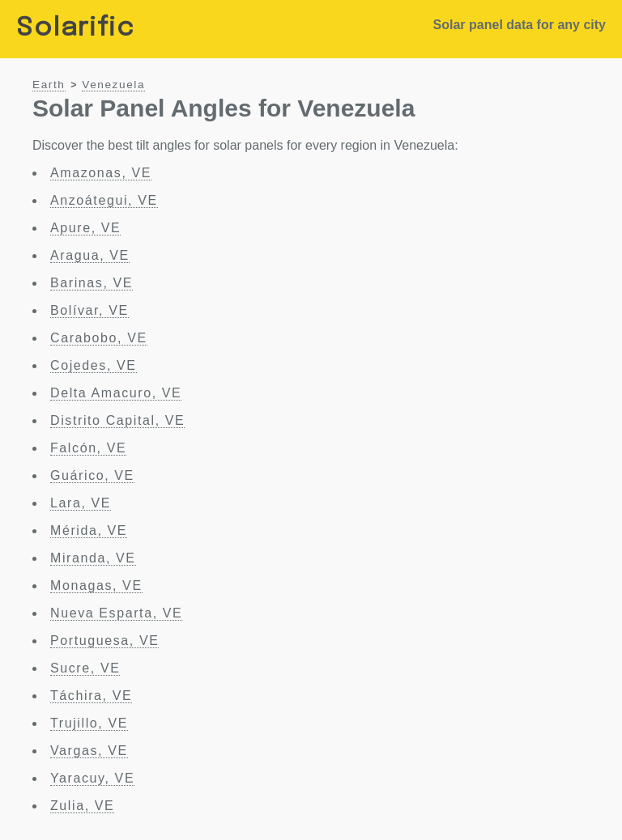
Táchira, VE (91, 696)
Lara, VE (81, 503)
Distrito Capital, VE (117, 420)
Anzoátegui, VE (104, 200)
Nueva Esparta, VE (116, 613)
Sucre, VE (85, 668)
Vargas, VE (89, 751)
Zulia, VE (82, 806)
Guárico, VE (92, 475)
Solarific (75, 29)
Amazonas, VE (101, 173)
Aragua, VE (90, 255)
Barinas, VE (92, 283)
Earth (49, 85)
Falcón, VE (88, 448)
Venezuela (113, 85)
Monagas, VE (96, 585)
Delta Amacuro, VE (116, 393)
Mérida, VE (89, 530)
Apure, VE (85, 228)
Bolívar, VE (89, 310)
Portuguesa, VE (104, 641)
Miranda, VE (93, 558)
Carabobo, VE (99, 338)
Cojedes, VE (94, 365)
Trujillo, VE (89, 723)
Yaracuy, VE (92, 778)
